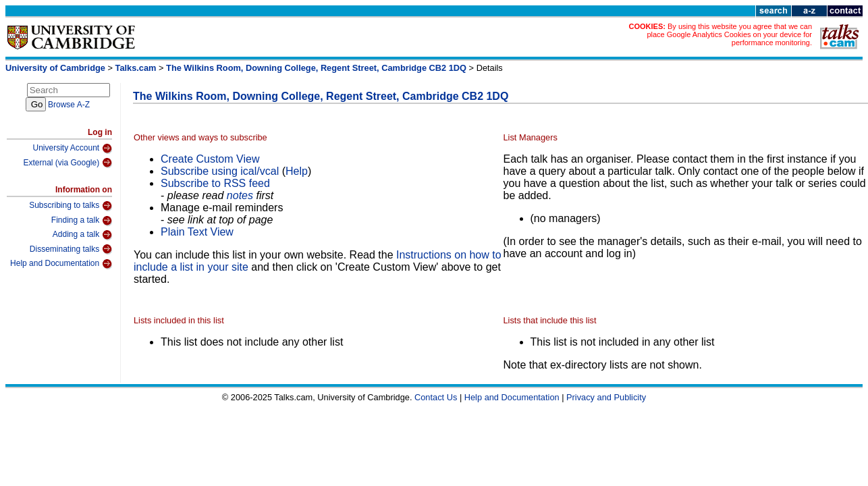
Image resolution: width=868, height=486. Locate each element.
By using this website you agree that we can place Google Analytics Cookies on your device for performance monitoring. (729, 34)
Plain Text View (197, 232)
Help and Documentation (61, 264)
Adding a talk (82, 235)
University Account (72, 148)
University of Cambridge (55, 68)
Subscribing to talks (71, 206)
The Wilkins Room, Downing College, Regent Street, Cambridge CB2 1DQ (316, 68)
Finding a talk (82, 221)
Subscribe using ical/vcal (220, 171)
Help (297, 171)
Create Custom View (210, 159)
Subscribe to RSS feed (215, 183)
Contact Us (436, 397)
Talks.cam (136, 68)
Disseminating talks (71, 249)
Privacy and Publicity (606, 397)
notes (240, 195)
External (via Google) (67, 163)
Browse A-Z (69, 105)
